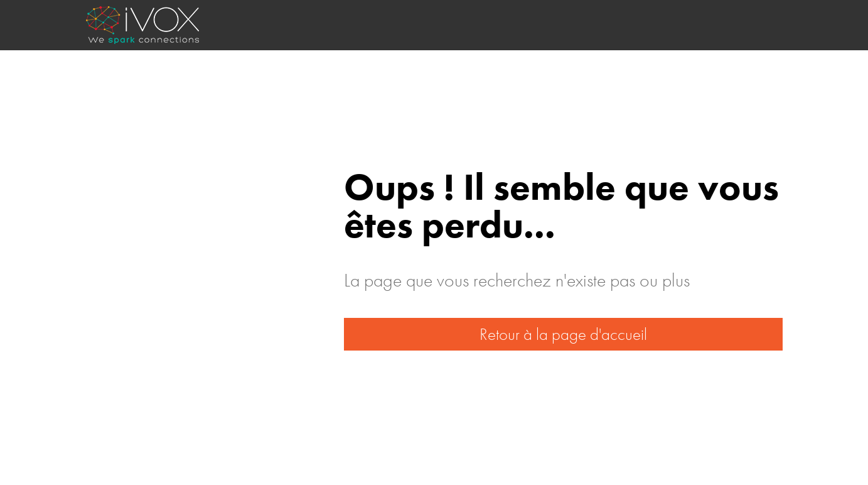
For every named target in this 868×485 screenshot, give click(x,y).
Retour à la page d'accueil (563, 334)
